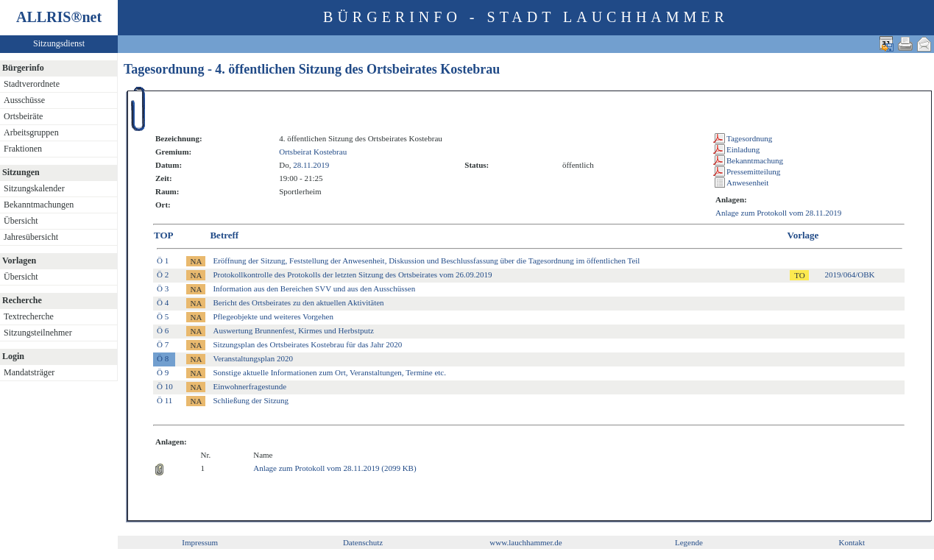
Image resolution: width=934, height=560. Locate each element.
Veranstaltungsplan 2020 (252, 358)
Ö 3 (163, 288)
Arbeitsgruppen (31, 132)
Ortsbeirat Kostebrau (313, 152)
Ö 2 (163, 274)
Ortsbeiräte (23, 116)
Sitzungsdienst (59, 43)
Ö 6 (163, 330)
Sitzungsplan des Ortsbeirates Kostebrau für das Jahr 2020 (307, 344)
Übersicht (21, 221)
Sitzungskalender (34, 188)
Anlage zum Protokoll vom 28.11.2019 (778, 213)
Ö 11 (164, 400)
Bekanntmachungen (39, 205)
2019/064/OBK (850, 274)
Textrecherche (29, 316)
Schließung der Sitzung (251, 400)
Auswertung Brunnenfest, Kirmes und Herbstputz (293, 330)
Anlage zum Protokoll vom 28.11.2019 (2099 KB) (335, 468)
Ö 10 (165, 386)
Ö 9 (163, 372)
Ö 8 (163, 358)
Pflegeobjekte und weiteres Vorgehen (273, 316)
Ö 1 (163, 260)
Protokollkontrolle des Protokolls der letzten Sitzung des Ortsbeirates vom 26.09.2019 (352, 274)
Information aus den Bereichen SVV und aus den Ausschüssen (314, 288)
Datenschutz (363, 542)
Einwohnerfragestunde (250, 386)
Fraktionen (23, 149)
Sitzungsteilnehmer (38, 333)
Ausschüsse (24, 100)
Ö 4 (163, 302)
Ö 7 (163, 344)
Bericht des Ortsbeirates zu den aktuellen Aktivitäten (298, 302)
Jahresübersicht (31, 237)
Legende (689, 542)
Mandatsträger (29, 372)
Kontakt (852, 542)
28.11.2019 (311, 165)
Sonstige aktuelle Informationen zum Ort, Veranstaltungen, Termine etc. (329, 372)
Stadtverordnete (32, 84)
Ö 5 (163, 316)
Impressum (200, 542)
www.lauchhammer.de (526, 542)
